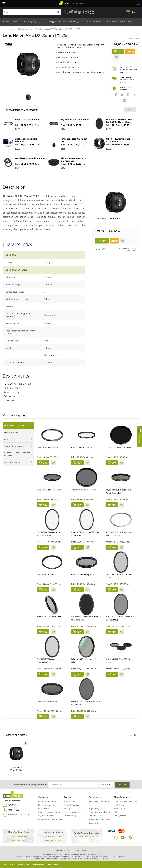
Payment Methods (71, 805)
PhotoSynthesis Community (126, 801)
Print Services (44, 808)
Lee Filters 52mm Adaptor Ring (30, 158)
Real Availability (95, 816)
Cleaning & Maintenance (14, 446)
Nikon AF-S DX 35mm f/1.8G (109, 219)
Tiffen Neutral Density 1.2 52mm (119, 447)
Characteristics (24, 865)
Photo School (120, 808)
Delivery (67, 808)
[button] (116, 96)
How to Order (69, 801)
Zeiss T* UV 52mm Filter (46, 574)
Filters (60, 22)
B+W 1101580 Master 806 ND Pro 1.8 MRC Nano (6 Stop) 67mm (120, 122)
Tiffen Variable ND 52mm (47, 701)
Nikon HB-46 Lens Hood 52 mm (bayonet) (73, 160)
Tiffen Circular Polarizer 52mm (83, 490)
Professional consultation (99, 812)
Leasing (130, 51)
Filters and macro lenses (14, 426)
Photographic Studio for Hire (50, 819)
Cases (7, 439)
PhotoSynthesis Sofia (47, 801)
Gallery (117, 812)
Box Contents (40, 865)
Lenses (14, 22)
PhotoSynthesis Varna (47, 805)
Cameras (7, 22)
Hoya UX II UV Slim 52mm (28, 119)
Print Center (119, 805)
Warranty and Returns (73, 812)
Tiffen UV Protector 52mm (47, 447)
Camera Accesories (12, 462)
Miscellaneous (112, 22)
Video (20, 22)
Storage (76, 22)
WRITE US (9, 805)
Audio (70, 22)
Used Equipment (125, 22)
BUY (17, 129)
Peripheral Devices (88, 22)
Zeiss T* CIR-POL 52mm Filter (49, 617)
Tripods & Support (49, 22)
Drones (26, 22)
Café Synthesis (120, 816)
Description (9, 865)
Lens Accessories (11, 432)
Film (65, 22)
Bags (39, 22)
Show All (130, 110)
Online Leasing (70, 816)
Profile (139, 3)
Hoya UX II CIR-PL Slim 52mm (75, 119)
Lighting (33, 22)
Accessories (101, 22)
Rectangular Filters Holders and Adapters (17, 454)
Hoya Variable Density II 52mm (84, 574)
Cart (134, 12)
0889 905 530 (11, 810)
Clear (131, 735)
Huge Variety (94, 808)
